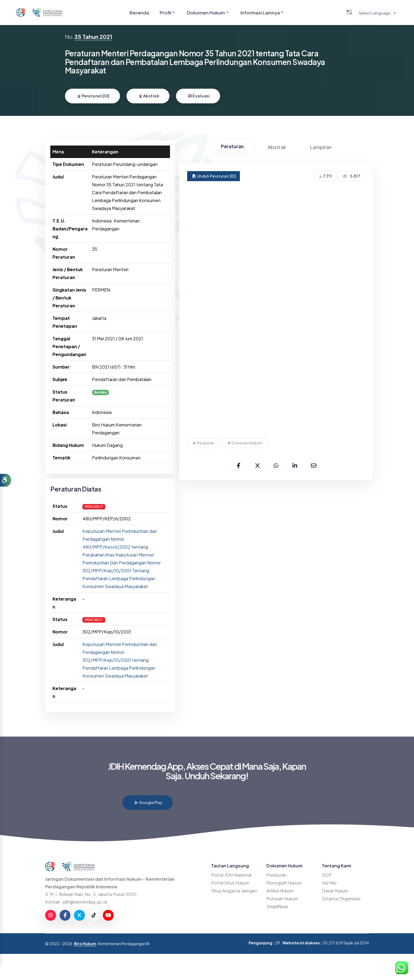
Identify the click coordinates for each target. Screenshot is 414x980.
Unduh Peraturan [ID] (214, 176)
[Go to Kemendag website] (47, 13)
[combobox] (377, 13)
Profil (168, 13)
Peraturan (232, 146)
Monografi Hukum (284, 883)
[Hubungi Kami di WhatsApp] (402, 968)
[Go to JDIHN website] (21, 13)
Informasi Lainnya (262, 13)
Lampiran (321, 147)
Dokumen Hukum (208, 13)
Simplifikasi (277, 906)
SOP (327, 875)
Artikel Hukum (280, 891)
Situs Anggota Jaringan (234, 891)
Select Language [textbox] (375, 13)
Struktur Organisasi (341, 899)
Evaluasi (199, 96)
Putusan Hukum (282, 899)
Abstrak (149, 96)
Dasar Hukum (335, 891)
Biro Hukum (85, 944)
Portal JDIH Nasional (231, 875)
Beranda (139, 13)
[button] (6, 480)
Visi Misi (329, 883)
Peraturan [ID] (93, 96)
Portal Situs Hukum (230, 883)
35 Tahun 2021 (93, 37)
